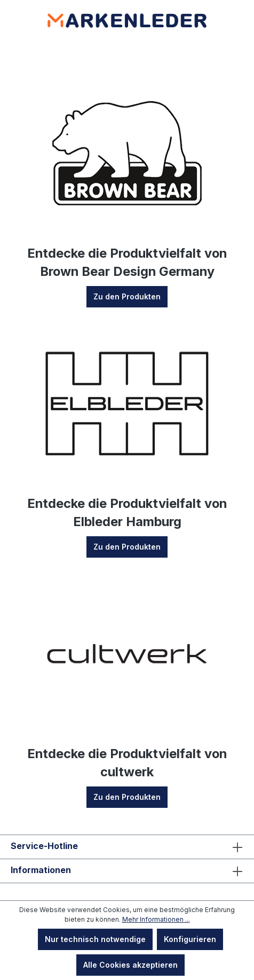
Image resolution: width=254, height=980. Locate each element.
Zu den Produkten (127, 296)
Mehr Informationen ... (156, 919)
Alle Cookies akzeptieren (130, 965)
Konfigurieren (190, 939)
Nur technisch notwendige (95, 939)
